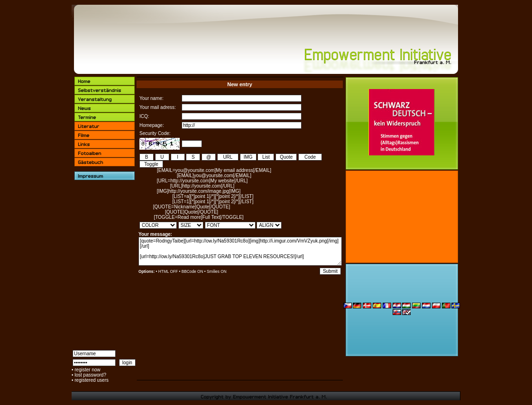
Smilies (213, 271)
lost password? (90, 375)
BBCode (189, 271)
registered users (92, 380)
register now (87, 370)
